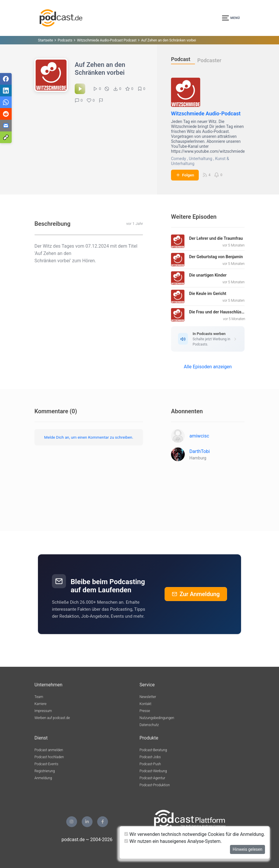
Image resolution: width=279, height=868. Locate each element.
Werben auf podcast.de (52, 718)
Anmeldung (43, 778)
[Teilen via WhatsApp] (6, 102)
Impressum (43, 711)
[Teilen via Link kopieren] (6, 137)
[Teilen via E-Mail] (6, 126)
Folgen (185, 175)
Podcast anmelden (49, 750)
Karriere (40, 704)
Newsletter (148, 697)
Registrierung (45, 771)
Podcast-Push (150, 764)
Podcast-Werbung (153, 771)
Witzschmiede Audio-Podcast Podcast (107, 40)
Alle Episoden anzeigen (208, 367)
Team (39, 697)
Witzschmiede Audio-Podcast (206, 113)
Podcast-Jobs (150, 757)
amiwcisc (199, 436)
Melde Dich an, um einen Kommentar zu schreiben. (89, 437)
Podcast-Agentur (152, 778)
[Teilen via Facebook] (6, 79)
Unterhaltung (200, 159)
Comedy (178, 159)
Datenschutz (149, 725)
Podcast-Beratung (153, 750)
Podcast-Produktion (155, 785)
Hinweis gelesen (247, 849)
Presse (145, 711)
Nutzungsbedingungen (157, 718)
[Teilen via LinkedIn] (6, 91)
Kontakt (145, 704)
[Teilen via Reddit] (6, 114)
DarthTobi (200, 451)
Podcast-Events (46, 764)
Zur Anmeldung (196, 594)
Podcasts (65, 40)
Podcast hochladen (49, 757)
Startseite (46, 40)
